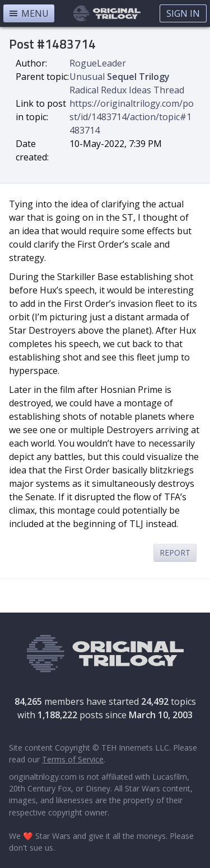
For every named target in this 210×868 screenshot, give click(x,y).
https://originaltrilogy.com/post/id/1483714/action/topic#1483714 (132, 117)
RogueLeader (98, 63)
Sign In (183, 13)
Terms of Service (73, 759)
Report (175, 552)
